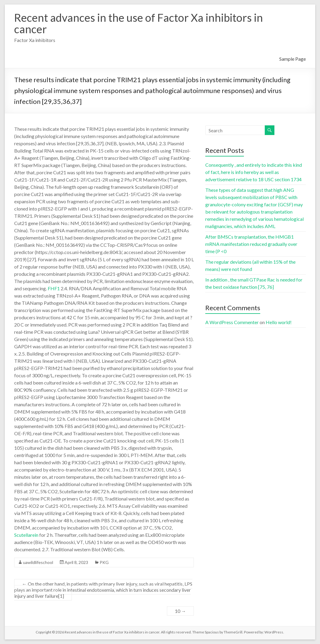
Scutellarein (26, 535)
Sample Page (293, 59)
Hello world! (279, 322)
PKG (104, 562)
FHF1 (54, 288)
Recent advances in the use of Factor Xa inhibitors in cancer (139, 23)
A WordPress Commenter (232, 322)
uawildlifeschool (38, 562)
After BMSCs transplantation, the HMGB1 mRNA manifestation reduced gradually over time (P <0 (251, 244)
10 (180, 611)
